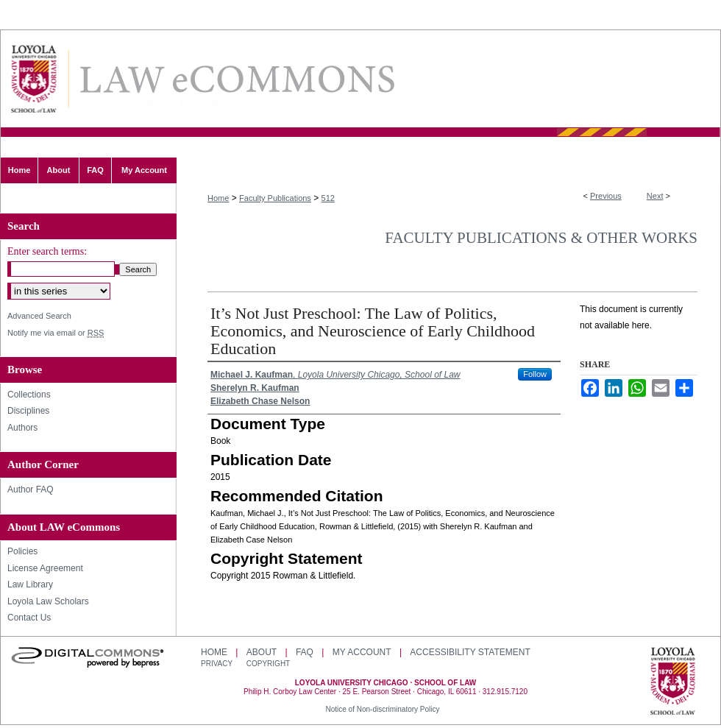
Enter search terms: (47, 251)
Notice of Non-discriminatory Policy (382, 709)
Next (655, 196)
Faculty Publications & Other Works (541, 238)
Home (218, 198)
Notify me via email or (56, 333)
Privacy (218, 664)
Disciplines (28, 411)
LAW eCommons (236, 79)
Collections (29, 395)
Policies (22, 551)
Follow (535, 374)
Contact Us (29, 618)
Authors (22, 428)
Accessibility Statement (470, 652)
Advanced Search (39, 316)
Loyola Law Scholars (48, 601)
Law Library (30, 584)
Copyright (268, 664)
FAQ (305, 652)
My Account (362, 652)
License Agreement (45, 568)
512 (328, 198)
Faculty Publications (275, 198)
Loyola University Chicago (673, 682)
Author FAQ (31, 490)
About (262, 652)
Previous (606, 196)
